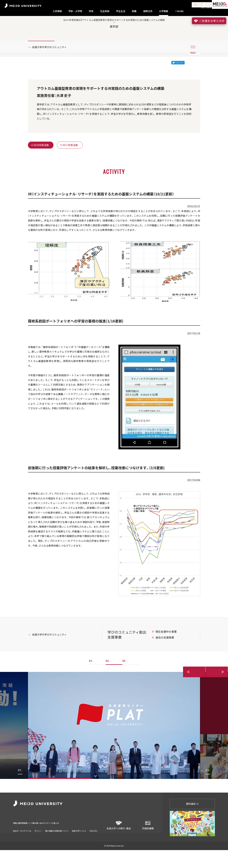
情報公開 (18, 838)
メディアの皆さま (85, 838)
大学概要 (164, 11)
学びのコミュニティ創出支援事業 (130, 666)
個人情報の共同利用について (57, 844)
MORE (179, 11)
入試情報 (57, 11)
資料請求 (192, 822)
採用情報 (32, 838)
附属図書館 (148, 842)
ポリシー (38, 844)
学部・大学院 (75, 11)
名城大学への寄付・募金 (119, 842)
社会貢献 (105, 11)
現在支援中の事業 (170, 663)
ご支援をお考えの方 (209, 21)
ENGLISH (93, 844)
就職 (134, 11)
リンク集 (47, 838)
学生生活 (121, 11)
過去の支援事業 (168, 669)
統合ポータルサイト (22, 844)
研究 (91, 11)
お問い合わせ (64, 838)
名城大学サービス (79, 844)
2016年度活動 (40, 165)
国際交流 (148, 11)
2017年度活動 (69, 165)
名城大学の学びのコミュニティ (52, 63)
